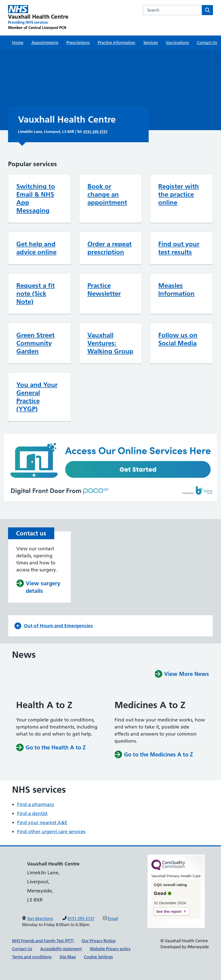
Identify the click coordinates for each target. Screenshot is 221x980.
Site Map (68, 957)
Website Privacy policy (110, 949)
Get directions (40, 919)
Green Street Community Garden (35, 343)
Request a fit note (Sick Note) (36, 294)
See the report (169, 911)
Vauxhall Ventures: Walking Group (110, 343)
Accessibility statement (61, 949)
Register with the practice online (179, 194)
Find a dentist (32, 813)
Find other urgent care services (51, 832)
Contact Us (207, 43)
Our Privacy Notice (99, 941)
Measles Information (176, 289)
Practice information (117, 43)
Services (151, 43)
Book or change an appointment (107, 194)
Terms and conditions (32, 957)
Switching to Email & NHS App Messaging (36, 198)
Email (113, 919)
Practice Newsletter (104, 289)
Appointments (45, 43)
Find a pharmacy (36, 804)
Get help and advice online (36, 248)
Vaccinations (177, 43)
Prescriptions (78, 43)
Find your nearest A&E (42, 823)
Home (18, 43)
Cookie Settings (98, 957)
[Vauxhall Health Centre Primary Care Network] (38, 18)
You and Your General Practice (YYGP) (37, 397)
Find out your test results (179, 248)
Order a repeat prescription (109, 248)
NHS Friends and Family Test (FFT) (43, 941)
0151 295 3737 (95, 132)
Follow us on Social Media (178, 339)
